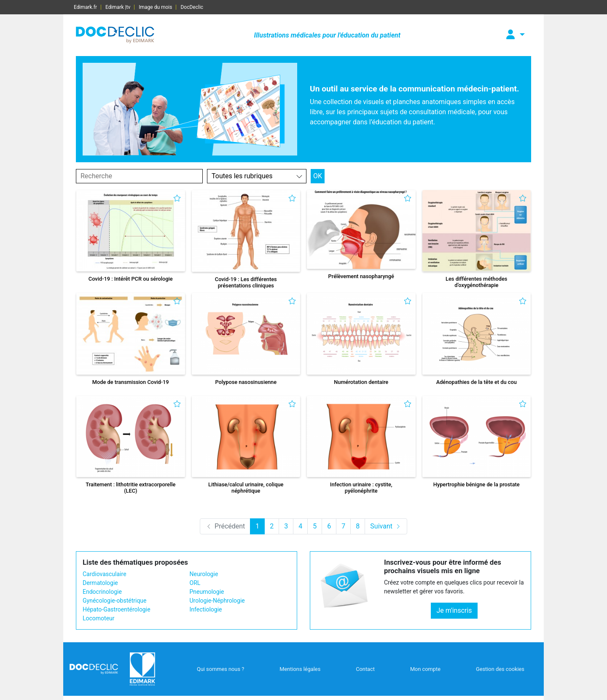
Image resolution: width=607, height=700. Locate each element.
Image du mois (155, 7)
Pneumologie (207, 592)
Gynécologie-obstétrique (114, 601)
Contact (365, 669)
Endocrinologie (102, 592)
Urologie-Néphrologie (217, 601)
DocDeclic (192, 7)
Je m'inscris (454, 610)
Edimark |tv (118, 7)
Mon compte (425, 669)
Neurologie (204, 574)
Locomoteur (99, 618)
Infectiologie (206, 609)
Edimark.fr (85, 7)
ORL (195, 583)
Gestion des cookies (500, 669)
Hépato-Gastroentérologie (117, 609)
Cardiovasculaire (105, 574)
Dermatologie (100, 583)
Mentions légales (300, 669)
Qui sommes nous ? (220, 669)
